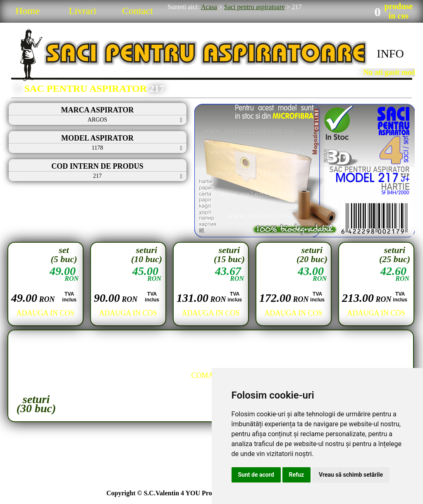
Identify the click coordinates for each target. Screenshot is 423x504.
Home (27, 11)
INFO (390, 54)
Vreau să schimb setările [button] (351, 475)
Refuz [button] (297, 475)
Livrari (82, 11)
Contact (137, 11)
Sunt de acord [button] (256, 475)
